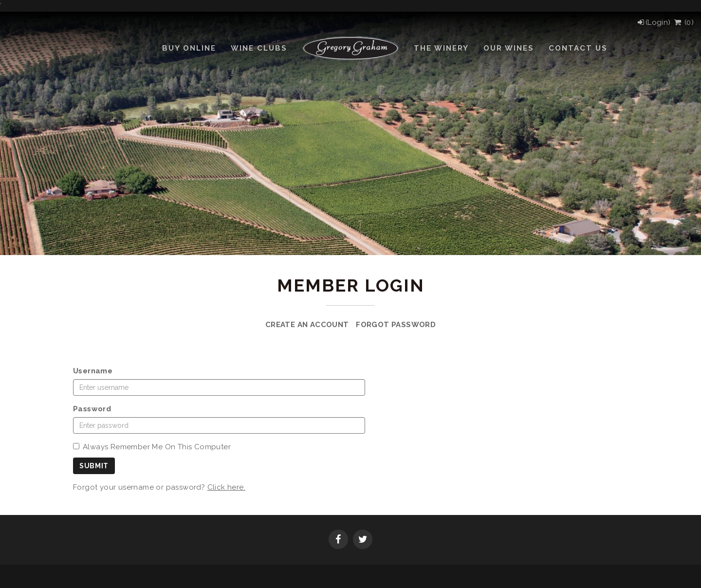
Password (92, 409)
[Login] (654, 22)
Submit (94, 466)
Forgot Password (396, 325)
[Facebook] (338, 540)
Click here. (226, 487)
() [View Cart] (683, 22)
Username (93, 371)
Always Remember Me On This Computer (152, 447)
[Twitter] (363, 540)
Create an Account (307, 325)
